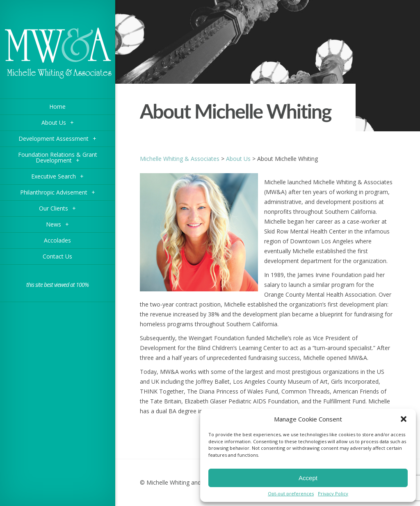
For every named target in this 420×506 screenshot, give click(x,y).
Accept (308, 478)
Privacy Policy (333, 493)
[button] (404, 419)
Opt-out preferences (291, 493)
